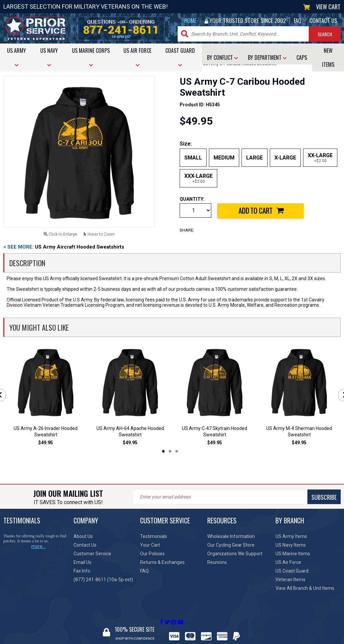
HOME (190, 20)
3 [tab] (177, 451)
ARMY (16, 57)
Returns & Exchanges (162, 562)
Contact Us (85, 545)
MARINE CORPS (91, 57)
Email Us (83, 562)
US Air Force (288, 562)
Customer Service (92, 554)
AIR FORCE (137, 57)
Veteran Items (290, 580)
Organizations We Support (235, 554)
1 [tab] (163, 451)
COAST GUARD (180, 57)
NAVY (49, 57)
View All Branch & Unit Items (305, 588)
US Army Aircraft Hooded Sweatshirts (64, 247)
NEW (328, 57)
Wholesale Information (231, 536)
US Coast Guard (292, 571)
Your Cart (150, 545)
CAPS (302, 57)
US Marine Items (293, 554)
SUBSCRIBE (324, 497)
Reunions (217, 562)
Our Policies (152, 554)
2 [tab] (170, 451)
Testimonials (154, 536)
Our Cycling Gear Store (231, 545)
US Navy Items (291, 545)
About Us (83, 536)
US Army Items (291, 536)
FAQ (298, 20)
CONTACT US (323, 20)
